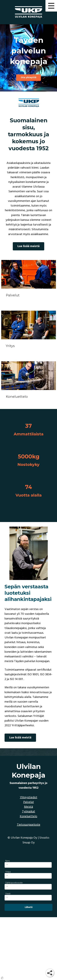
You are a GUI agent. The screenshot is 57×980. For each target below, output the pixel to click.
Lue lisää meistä (28, 246)
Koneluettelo (28, 816)
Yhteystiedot (29, 797)
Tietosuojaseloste (29, 825)
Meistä (28, 807)
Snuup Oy (29, 843)
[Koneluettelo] (29, 384)
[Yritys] (29, 333)
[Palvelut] (29, 282)
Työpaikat (29, 812)
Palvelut (29, 802)
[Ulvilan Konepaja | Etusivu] (28, 12)
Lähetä (29, 907)
